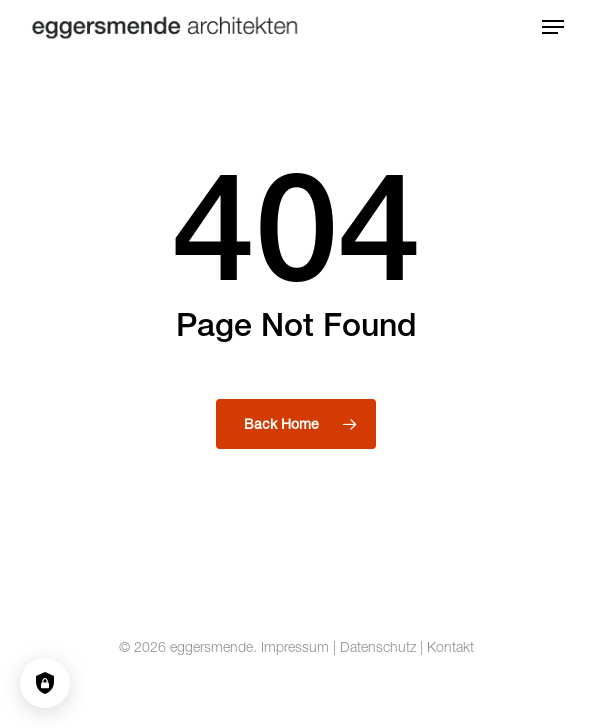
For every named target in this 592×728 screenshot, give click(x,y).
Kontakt (450, 646)
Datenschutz (378, 646)
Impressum (295, 646)
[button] (553, 27)
